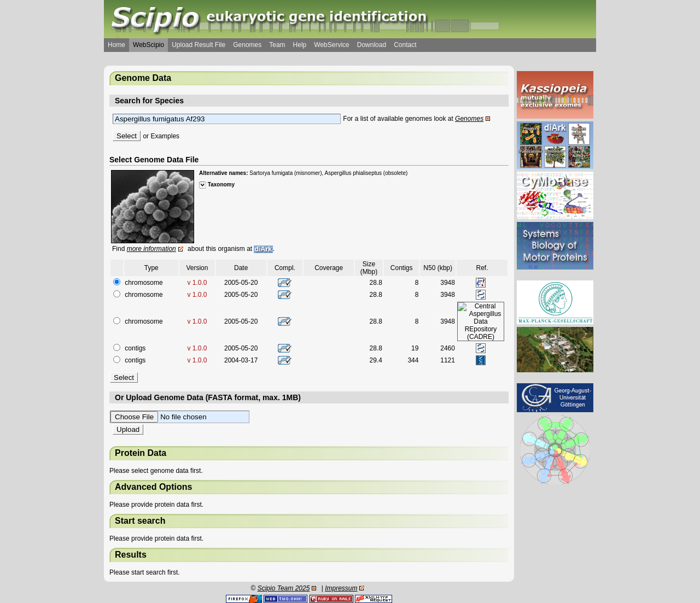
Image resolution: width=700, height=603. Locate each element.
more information (151, 249)
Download (372, 45)
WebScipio (148, 45)
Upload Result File (199, 45)
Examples (165, 136)
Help (300, 45)
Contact (405, 45)
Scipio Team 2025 (284, 588)
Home (116, 45)
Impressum (341, 588)
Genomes (247, 45)
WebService (331, 45)
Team (277, 45)
